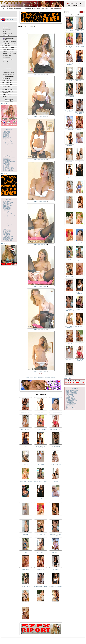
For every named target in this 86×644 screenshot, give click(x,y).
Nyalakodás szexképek (7, 208)
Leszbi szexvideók (70, 402)
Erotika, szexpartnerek (55, 9)
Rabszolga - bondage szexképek (9, 216)
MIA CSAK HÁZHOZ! (80, 47)
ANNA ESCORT (80, 210)
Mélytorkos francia (9, 76)
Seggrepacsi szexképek (7, 218)
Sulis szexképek (6, 223)
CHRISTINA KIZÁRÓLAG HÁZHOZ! (56, 535)
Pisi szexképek (6, 211)
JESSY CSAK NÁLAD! (26, 429)
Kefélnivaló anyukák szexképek (9, 161)
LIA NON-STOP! (26, 517)
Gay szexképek (6, 152)
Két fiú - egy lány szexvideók (72, 391)
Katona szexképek (6, 160)
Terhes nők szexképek (7, 230)
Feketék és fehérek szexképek (8, 150)
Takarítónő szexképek (7, 228)
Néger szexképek (6, 204)
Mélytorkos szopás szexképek (8, 168)
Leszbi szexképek (6, 166)
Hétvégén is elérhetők (9, 47)
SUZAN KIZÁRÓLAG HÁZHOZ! (41, 499)
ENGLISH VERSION (10, 20)
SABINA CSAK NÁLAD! (41, 429)
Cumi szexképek (6, 145)
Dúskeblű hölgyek (8, 52)
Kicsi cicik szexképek (7, 162)
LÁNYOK (5, 23)
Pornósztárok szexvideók (71, 406)
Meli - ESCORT (80, 343)
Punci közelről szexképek (8, 215)
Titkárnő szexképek (6, 233)
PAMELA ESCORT (41, 570)
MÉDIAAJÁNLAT (7, 97)
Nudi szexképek (6, 206)
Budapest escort (8, 87)
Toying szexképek (6, 235)
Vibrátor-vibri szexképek (7, 239)
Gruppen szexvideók (70, 396)
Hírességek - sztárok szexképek (9, 157)
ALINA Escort (41, 412)
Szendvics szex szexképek (8, 224)
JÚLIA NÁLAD (56, 570)
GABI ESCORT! (80, 310)
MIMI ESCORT (69, 161)
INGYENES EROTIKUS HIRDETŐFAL (8, 92)
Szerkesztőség (52, 639)
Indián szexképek (6, 158)
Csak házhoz (7, 45)
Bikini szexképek (6, 137)
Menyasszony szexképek (7, 169)
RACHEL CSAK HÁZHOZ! (56, 465)
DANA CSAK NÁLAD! (26, 604)
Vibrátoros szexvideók (71, 409)
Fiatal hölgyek (7, 64)
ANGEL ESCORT (41, 552)
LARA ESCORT (41, 465)
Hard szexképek (6, 155)
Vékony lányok (7, 56)
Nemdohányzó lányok (9, 43)
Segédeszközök (7, 58)
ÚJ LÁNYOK (6, 25)
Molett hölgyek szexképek (8, 202)
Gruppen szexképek (6, 154)
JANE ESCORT (26, 465)
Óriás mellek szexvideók (71, 404)
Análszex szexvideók (70, 394)
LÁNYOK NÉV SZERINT (8, 89)
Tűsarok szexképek (6, 237)
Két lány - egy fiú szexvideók (72, 393)
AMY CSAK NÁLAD (56, 517)
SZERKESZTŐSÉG (7, 95)
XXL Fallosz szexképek (7, 240)
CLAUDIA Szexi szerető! (26, 412)
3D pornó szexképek (7, 131)
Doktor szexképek (6, 147)
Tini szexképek (6, 232)
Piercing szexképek (6, 210)
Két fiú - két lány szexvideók (72, 392)
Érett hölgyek (7, 62)
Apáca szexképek (6, 134)
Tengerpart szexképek (7, 229)
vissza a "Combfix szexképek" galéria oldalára (35, 377)
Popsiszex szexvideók (70, 405)
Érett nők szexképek (7, 148)
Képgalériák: (9, 129)
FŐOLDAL (5, 12)
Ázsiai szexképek (6, 136)
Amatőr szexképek (6, 132)
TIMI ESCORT (26, 621)
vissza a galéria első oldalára (50, 377)
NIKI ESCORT (26, 534)
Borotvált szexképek (7, 140)
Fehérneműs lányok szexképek (9, 149)
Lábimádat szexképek (7, 164)
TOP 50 (5, 31)
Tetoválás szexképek (7, 231)
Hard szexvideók (69, 397)
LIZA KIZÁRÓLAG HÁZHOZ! (56, 429)
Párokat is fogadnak (9, 74)
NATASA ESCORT (26, 570)
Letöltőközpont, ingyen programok (14, 9)
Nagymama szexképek (7, 203)
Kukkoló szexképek (6, 163)
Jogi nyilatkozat (29, 639)
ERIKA (26, 552)
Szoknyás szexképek (7, 226)
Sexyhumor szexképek (7, 219)
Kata (26, 446)
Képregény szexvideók (71, 398)
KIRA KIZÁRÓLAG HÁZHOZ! (41, 482)
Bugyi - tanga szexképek (7, 141)
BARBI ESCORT (41, 604)
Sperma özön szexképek (7, 221)
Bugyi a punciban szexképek (8, 142)
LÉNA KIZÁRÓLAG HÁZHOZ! (41, 587)
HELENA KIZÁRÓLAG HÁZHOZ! (69, 111)
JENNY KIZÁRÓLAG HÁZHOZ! (56, 587)
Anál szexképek (6, 133)
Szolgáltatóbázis (36, 9)
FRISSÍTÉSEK (6, 35)
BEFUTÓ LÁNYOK (7, 29)
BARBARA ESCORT (56, 446)
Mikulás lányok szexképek (8, 170)
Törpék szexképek (6, 234)
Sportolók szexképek (7, 222)
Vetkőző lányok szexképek (8, 238)
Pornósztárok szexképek (7, 214)
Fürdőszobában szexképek (8, 151)
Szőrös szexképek (6, 227)
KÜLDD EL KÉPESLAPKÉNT (40, 74)
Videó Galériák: (75, 388)
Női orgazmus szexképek (7, 205)
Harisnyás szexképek (7, 156)
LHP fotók (6, 70)
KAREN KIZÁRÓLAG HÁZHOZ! (41, 447)
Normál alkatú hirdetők (10, 54)
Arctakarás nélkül (8, 72)
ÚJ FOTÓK (5, 27)
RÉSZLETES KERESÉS (8, 16)
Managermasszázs (8, 80)
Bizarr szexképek (6, 139)
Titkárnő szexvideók (70, 408)
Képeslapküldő (45, 9)
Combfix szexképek (7, 143)
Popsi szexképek (6, 213)
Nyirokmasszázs (8, 85)
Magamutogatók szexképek (8, 167)
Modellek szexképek (7, 201)
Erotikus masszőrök (9, 50)
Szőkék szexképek (6, 225)
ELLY (80, 96)
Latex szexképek (6, 165)
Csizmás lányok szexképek (8, 144)
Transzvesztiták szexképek (8, 236)
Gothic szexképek (6, 153)
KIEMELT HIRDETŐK (8, 33)
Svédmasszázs (7, 82)
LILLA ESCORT (56, 604)
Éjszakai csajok (7, 78)
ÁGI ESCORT (56, 482)
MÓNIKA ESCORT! (41, 534)
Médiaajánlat (58, 639)
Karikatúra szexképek (7, 159)
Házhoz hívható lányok (10, 41)
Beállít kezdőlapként (36, 639)
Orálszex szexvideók (70, 403)
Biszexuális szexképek (7, 138)
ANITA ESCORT (56, 552)
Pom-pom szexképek (7, 212)
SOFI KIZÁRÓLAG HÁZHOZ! (26, 482)
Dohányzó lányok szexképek (8, 146)
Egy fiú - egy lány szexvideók (72, 390)
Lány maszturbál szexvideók (72, 400)
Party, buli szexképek (7, 209)
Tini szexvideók (69, 407)
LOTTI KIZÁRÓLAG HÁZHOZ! (56, 412)
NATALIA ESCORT (26, 499)
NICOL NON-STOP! (56, 499)
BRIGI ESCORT (79, 194)
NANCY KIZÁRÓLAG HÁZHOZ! (70, 327)
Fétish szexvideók (70, 395)
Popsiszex (6, 66)
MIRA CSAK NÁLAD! (26, 587)
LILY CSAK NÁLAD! (41, 517)
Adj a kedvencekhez (45, 639)
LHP (4, 9)
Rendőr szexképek (6, 217)
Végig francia (7, 68)
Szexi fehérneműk (8, 60)
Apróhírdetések (27, 9)
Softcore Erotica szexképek (8, 220)
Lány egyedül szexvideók (71, 399)
